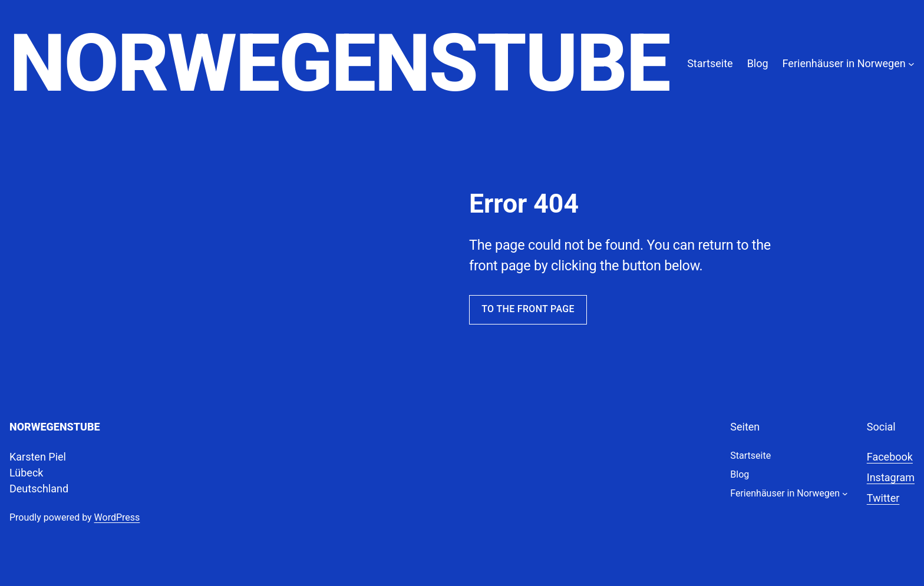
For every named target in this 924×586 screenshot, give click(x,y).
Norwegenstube (339, 63)
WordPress (117, 517)
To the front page (528, 309)
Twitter (883, 498)
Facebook (890, 457)
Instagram (891, 477)
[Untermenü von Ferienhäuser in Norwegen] (911, 63)
